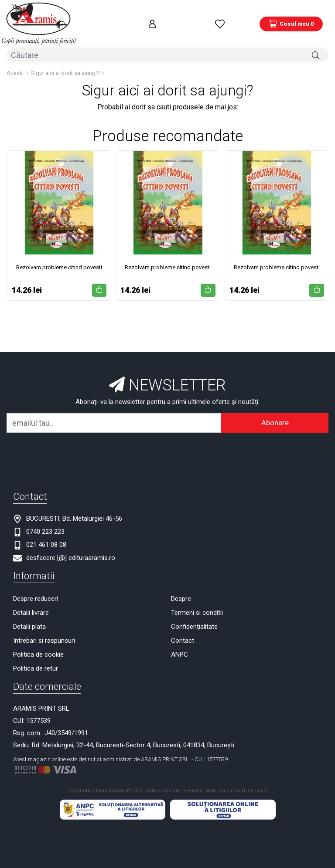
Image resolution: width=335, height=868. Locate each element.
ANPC (179, 645)
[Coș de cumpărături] (291, 20)
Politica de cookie (38, 645)
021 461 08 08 (46, 535)
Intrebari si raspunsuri (44, 631)
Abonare (275, 413)
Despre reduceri (36, 589)
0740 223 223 (45, 522)
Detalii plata (29, 617)
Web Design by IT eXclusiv (236, 782)
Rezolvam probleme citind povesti (59, 258)
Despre (181, 589)
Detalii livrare (31, 603)
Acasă (15, 63)
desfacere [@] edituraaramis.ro (71, 548)
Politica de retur (36, 659)
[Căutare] (316, 47)
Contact (183, 631)
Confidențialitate (194, 617)
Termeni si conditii (197, 603)
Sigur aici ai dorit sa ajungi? (65, 63)
